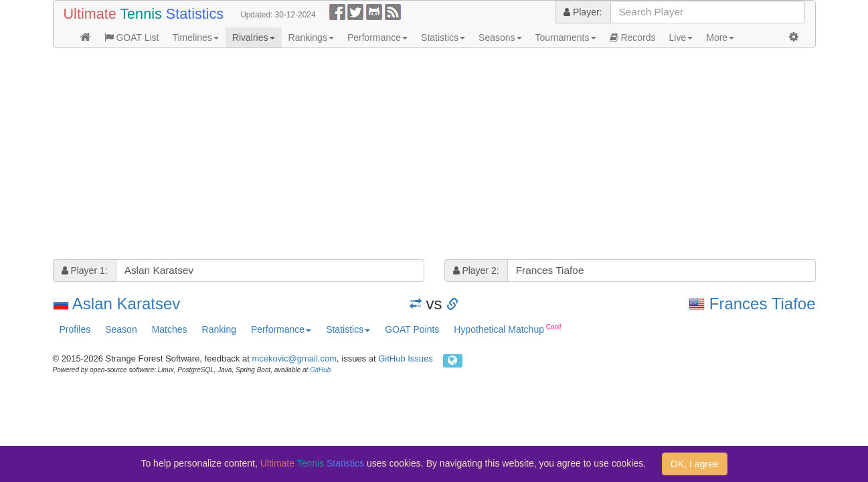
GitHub (320, 370)
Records (633, 37)
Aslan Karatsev (126, 304)
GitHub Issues (406, 358)
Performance (377, 37)
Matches (170, 329)
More (720, 37)
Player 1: (85, 270)
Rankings (311, 37)
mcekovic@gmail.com (294, 358)
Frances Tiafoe (763, 304)
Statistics (443, 37)
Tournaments (566, 37)
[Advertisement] (434, 155)
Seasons (500, 37)
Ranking (219, 329)
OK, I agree (695, 464)
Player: (583, 12)
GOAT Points (412, 329)
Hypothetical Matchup (508, 329)
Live (681, 37)
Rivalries (254, 37)
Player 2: (476, 270)
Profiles (75, 329)
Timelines (195, 37)
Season (121, 329)
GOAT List (132, 37)
